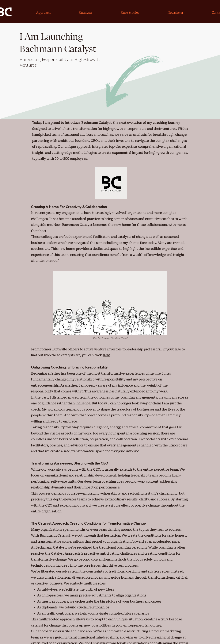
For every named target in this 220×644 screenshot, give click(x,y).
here (106, 355)
